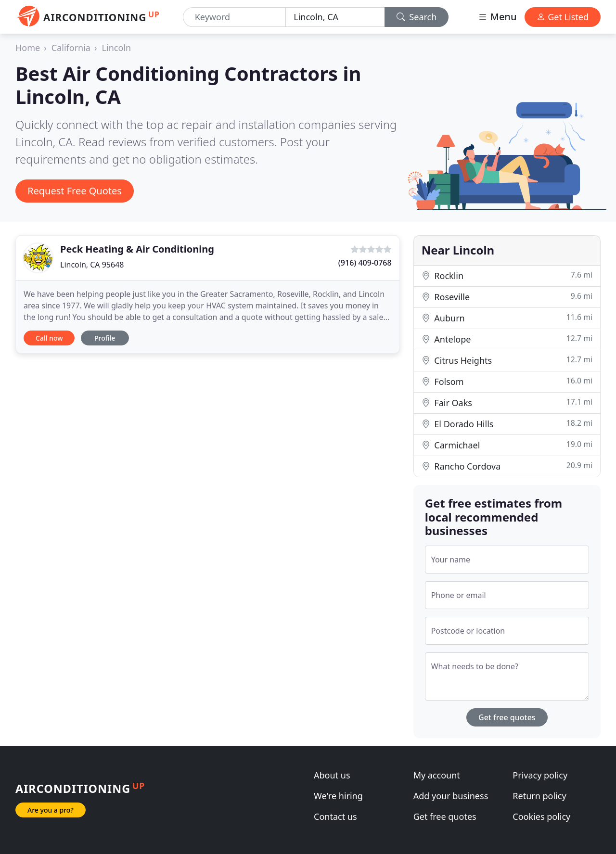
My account (437, 775)
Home (28, 48)
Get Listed (563, 17)
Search (417, 17)
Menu (497, 17)
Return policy (539, 796)
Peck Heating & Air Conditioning (137, 249)
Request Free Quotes (75, 191)
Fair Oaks (507, 402)
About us (332, 775)
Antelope (507, 339)
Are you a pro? (51, 810)
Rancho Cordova (507, 466)
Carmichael (507, 445)
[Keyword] (234, 17)
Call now (49, 338)
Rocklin (507, 275)
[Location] (335, 17)
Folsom (507, 381)
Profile (105, 338)
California (71, 48)
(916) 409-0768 (365, 263)
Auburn (507, 318)
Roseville (507, 297)
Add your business (451, 796)
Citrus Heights (507, 360)
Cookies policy (541, 816)
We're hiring (338, 796)
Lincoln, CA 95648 (92, 265)
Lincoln (117, 48)
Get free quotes (507, 717)
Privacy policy (540, 775)
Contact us (335, 816)
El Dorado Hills (507, 424)
